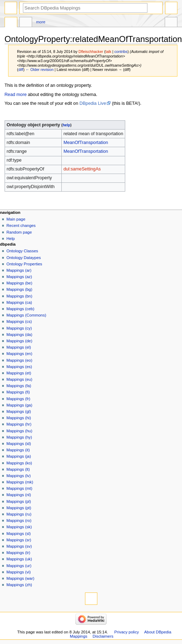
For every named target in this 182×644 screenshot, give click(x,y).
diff (21, 70)
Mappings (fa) (19, 386)
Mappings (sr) (19, 540)
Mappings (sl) (19, 534)
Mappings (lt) (18, 469)
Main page (16, 219)
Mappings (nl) (19, 495)
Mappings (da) (19, 335)
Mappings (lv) (19, 476)
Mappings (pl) (19, 501)
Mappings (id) (19, 444)
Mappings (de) (19, 341)
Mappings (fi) (18, 392)
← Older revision (39, 70)
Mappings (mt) (19, 488)
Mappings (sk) (19, 527)
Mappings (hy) (19, 437)
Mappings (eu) (19, 379)
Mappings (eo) (19, 360)
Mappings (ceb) (20, 309)
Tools (171, 23)
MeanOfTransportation (86, 143)
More (41, 22)
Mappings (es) (19, 367)
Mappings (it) (18, 450)
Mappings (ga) (19, 405)
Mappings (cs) (19, 321)
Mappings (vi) (19, 572)
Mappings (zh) (19, 585)
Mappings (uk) (19, 559)
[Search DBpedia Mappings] (85, 8)
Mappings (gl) (19, 411)
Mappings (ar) (19, 270)
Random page (19, 232)
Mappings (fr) (18, 399)
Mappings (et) (19, 373)
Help (11, 239)
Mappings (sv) (19, 546)
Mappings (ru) (19, 514)
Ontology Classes (22, 251)
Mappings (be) (19, 283)
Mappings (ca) (19, 302)
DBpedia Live (93, 103)
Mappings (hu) (19, 431)
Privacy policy (127, 632)
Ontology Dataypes (23, 258)
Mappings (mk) (20, 482)
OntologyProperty (11, 23)
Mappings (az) (19, 277)
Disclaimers (103, 636)
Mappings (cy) (19, 328)
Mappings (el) (19, 347)
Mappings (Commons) (26, 315)
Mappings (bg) (19, 289)
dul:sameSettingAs (82, 169)
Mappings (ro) (19, 520)
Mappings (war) (20, 578)
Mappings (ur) (19, 566)
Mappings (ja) (19, 456)
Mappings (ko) (19, 463)
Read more (16, 95)
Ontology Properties (24, 264)
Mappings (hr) (19, 424)
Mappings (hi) (19, 418)
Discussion (26, 23)
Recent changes (21, 225)
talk (108, 52)
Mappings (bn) (19, 296)
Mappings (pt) (19, 508)
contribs (121, 52)
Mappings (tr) (18, 553)
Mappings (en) (19, 354)
